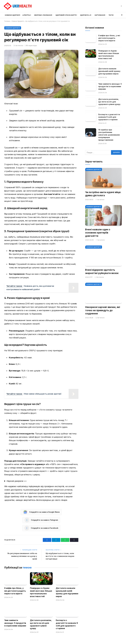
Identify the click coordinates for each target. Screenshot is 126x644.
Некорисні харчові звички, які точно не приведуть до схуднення (103, 310)
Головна (7, 21)
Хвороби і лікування (43, 15)
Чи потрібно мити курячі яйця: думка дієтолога (103, 194)
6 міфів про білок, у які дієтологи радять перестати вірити (15, 591)
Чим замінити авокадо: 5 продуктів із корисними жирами (15, 623)
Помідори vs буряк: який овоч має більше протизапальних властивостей (41, 592)
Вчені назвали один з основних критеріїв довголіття (98, 233)
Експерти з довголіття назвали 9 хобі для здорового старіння (67, 624)
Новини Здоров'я (18, 21)
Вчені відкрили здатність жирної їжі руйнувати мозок (102, 272)
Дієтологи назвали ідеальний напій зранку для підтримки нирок (67, 592)
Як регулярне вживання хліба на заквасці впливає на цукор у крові (22, 556)
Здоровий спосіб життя (66, 15)
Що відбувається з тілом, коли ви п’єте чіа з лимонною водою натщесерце (60, 556)
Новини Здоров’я (12, 15)
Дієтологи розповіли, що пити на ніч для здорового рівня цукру (41, 624)
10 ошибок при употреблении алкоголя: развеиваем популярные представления (109, 135)
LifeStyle (27, 15)
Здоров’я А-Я (86, 15)
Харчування (100, 15)
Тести (111, 15)
